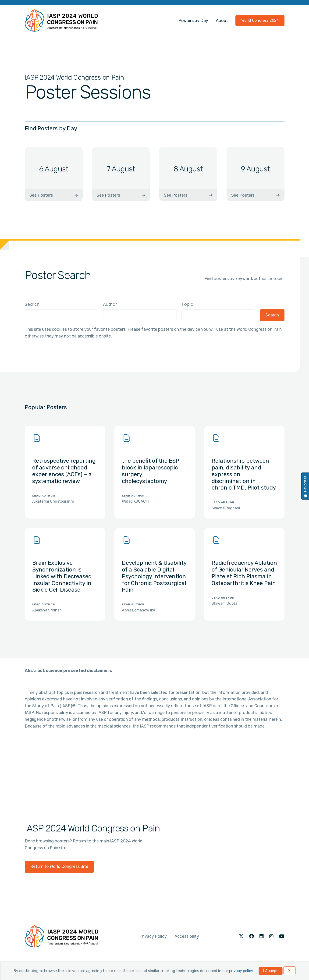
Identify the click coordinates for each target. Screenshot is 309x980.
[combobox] (140, 315)
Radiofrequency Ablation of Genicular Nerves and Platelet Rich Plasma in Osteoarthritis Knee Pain (244, 573)
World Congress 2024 (260, 20)
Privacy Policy (153, 936)
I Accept (270, 971)
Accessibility (187, 936)
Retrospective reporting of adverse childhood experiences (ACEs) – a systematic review (64, 471)
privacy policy (241, 971)
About (222, 21)
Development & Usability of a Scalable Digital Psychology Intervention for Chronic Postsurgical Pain (154, 576)
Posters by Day (193, 21)
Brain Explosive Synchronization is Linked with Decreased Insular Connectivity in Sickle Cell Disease (62, 576)
